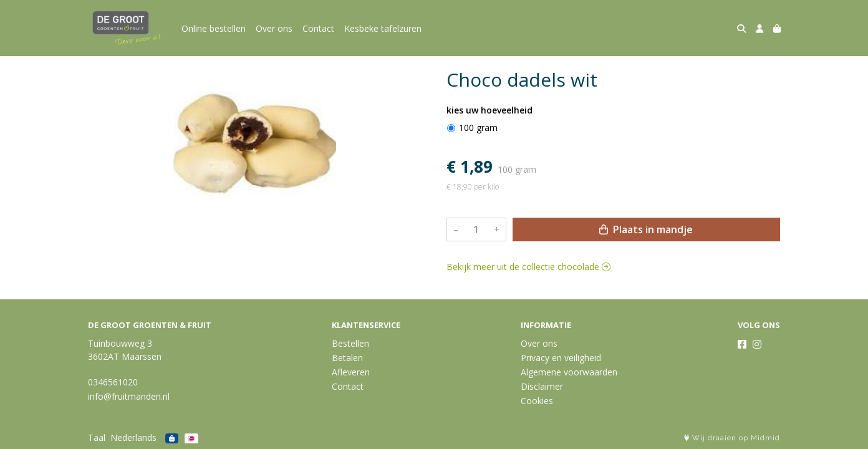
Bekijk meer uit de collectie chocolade (528, 267)
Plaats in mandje (646, 229)
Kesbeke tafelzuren (383, 28)
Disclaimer (542, 386)
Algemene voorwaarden (569, 372)
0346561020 (113, 382)
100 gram (478, 128)
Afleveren (351, 372)
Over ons (274, 28)
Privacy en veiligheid (561, 358)
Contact (318, 28)
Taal (97, 437)
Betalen (347, 358)
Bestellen (350, 343)
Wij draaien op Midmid (732, 438)
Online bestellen (214, 28)
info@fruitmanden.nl (129, 396)
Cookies (537, 401)
